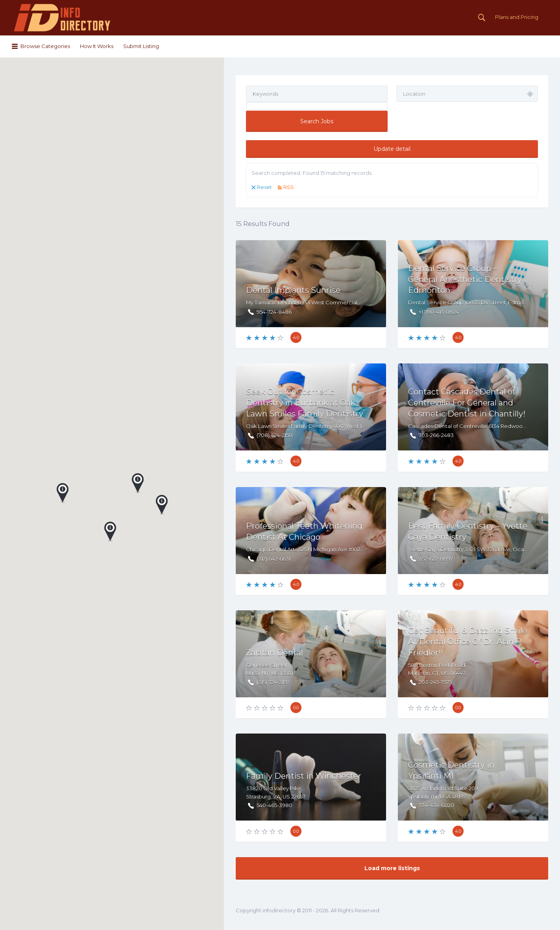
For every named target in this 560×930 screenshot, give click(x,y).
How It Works (97, 46)
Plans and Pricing (517, 17)
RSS (289, 187)
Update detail (392, 149)
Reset (264, 187)
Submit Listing (141, 46)
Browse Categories (45, 46)
